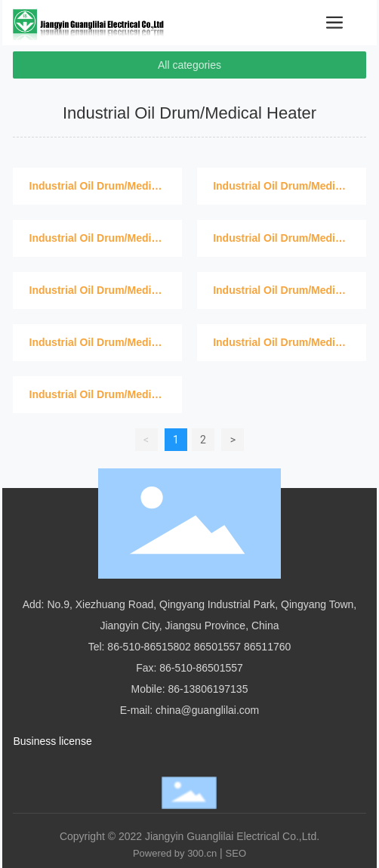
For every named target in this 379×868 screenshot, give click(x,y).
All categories (189, 65)
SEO (236, 853)
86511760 (267, 647)
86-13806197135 (208, 689)
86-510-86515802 (149, 647)
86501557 (217, 647)
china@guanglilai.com (207, 710)
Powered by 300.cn (175, 853)
